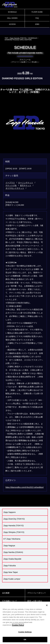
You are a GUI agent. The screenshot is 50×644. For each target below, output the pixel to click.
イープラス (10, 183)
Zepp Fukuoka (10, 566)
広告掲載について (10, 601)
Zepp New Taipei (11, 572)
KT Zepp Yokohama (12, 539)
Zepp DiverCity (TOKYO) (14, 519)
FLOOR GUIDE (37, 12)
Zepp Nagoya (9, 546)
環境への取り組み (35, 601)
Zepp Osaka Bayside (12, 559)
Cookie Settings (25, 634)
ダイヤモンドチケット (15, 188)
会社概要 (6, 593)
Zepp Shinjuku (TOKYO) (14, 532)
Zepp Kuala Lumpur (12, 579)
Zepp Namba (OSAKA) (13, 552)
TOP (6, 38)
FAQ (37, 18)
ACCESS (12, 24)
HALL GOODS (12, 18)
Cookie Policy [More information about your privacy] (18, 627)
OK (25, 641)
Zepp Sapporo (10, 512)
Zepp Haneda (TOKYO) (18, 38)
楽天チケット (26, 185)
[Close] (47, 607)
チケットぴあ (11, 185)
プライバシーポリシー (37, 593)
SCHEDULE (12, 12)
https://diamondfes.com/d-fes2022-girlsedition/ (25, 487)
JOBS (37, 24)
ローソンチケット (26, 183)
